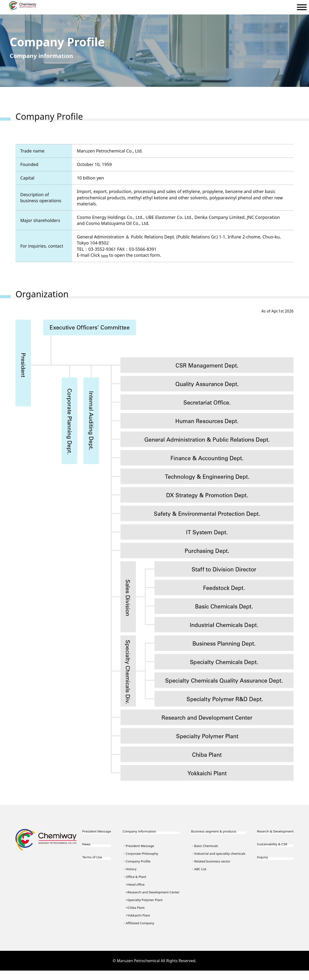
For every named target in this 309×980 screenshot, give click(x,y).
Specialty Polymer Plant (146, 909)
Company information (141, 832)
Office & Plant (135, 878)
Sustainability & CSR (267, 854)
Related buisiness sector (210, 870)
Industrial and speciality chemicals (208, 859)
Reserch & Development (261, 836)
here (106, 255)
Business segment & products (215, 832)
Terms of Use (95, 869)
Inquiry (254, 869)
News (88, 854)
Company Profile (138, 863)
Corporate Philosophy (142, 855)
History (129, 870)
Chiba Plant (135, 917)
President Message (92, 836)
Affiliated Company (140, 932)
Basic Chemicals (203, 847)
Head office (135, 886)
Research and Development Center (149, 897)
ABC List (196, 878)
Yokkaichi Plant (139, 924)
